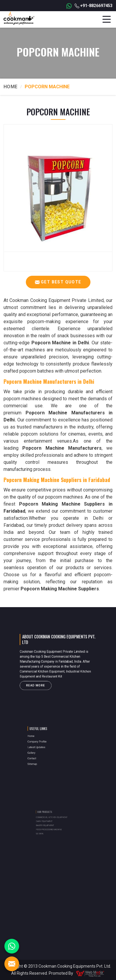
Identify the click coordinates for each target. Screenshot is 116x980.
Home (10, 87)
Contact (41, 754)
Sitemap (41, 758)
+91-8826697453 (94, 6)
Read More (42, 680)
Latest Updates (44, 747)
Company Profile (44, 744)
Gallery (41, 751)
